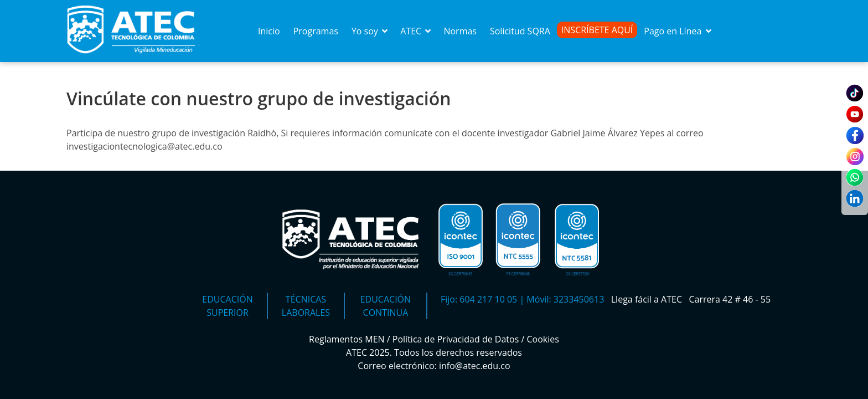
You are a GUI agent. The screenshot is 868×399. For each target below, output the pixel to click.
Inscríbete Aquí (597, 30)
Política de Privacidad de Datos (456, 339)
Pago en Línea (678, 31)
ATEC (416, 31)
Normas (460, 31)
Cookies (543, 339)
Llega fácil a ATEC (648, 299)
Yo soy (370, 31)
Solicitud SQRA (520, 31)
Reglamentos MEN (347, 339)
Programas (316, 31)
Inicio (269, 31)
